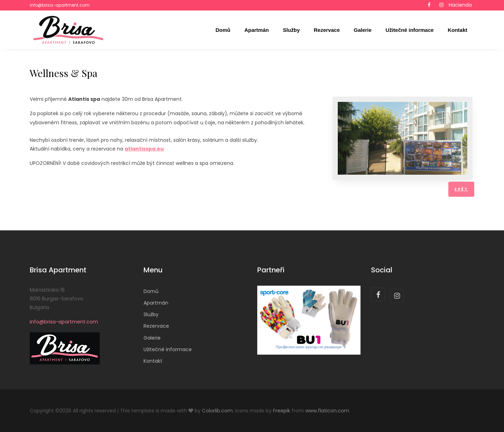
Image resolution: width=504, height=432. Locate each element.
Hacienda (460, 5)
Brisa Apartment (58, 270)
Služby (291, 30)
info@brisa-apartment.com (60, 5)
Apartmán (257, 30)
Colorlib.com (217, 411)
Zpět (461, 189)
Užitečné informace (410, 30)
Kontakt (457, 30)
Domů (223, 30)
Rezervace (327, 30)
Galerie (363, 30)
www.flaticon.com (327, 411)
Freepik (282, 411)
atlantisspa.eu (144, 149)
